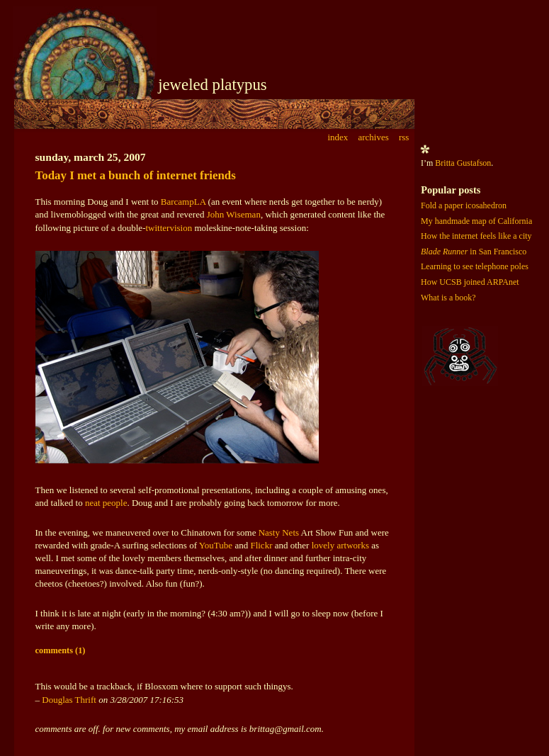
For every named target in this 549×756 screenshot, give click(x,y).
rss (404, 137)
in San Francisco (474, 252)
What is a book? (448, 298)
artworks (353, 545)
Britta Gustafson (463, 163)
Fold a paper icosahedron (464, 205)
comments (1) (61, 650)
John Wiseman (234, 214)
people (115, 503)
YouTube (216, 545)
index (338, 137)
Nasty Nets (279, 532)
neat (93, 503)
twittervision (169, 228)
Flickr (261, 545)
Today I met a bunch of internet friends (136, 175)
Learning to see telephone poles (475, 266)
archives (373, 137)
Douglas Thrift (69, 700)
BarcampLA (183, 202)
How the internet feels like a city (476, 236)
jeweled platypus (213, 85)
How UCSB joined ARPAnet (470, 282)
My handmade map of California (476, 221)
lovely (323, 545)
